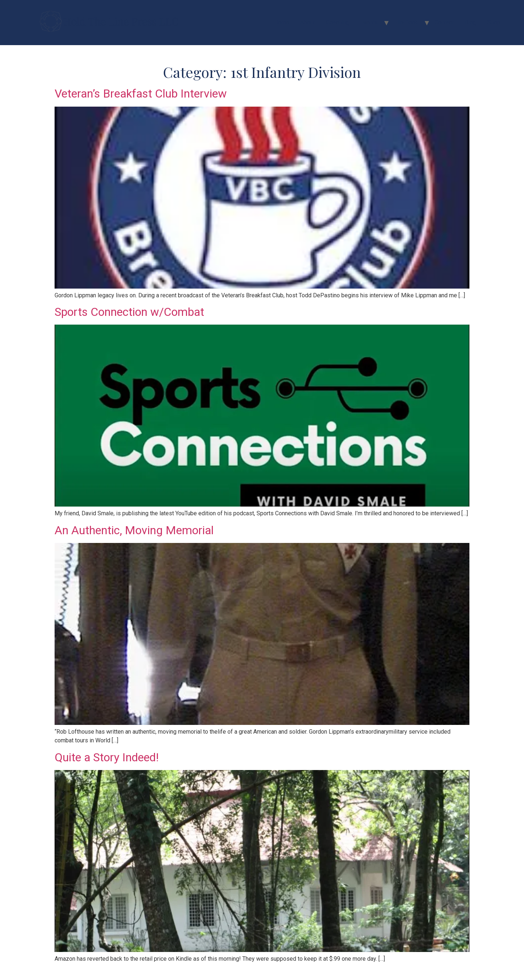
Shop (494, 22)
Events (369, 22)
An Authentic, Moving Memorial (134, 530)
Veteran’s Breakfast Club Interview (141, 94)
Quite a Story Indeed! (107, 757)
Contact (444, 22)
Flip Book (406, 22)
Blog (471, 22)
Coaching (338, 22)
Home (282, 22)
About (308, 22)
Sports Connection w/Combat (129, 312)
